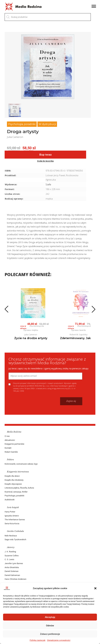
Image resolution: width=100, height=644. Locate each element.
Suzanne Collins (12, 556)
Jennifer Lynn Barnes (14, 563)
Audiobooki (10, 500)
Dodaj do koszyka (45, 161)
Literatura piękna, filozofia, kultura (19, 488)
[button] (95, 588)
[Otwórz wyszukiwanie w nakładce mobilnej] (48, 17)
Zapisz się (71, 401)
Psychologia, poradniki (22, 124)
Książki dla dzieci (12, 476)
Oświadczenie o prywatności (59, 640)
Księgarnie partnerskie (14, 444)
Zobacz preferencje (50, 634)
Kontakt (8, 448)
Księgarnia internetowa (18, 472)
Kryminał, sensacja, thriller (16, 492)
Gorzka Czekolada (15, 531)
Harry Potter (10, 512)
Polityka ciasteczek (38, 640)
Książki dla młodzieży (14, 480)
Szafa (48, 184)
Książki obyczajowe (13, 484)
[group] (48, 67)
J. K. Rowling (10, 552)
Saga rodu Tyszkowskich (15, 539)
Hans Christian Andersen (15, 579)
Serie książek (13, 507)
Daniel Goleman (12, 571)
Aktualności (10, 440)
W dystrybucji (47, 124)
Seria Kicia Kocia (12, 524)
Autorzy (11, 547)
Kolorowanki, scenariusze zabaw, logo (21, 464)
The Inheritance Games (15, 520)
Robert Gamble (11, 452)
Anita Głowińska (12, 567)
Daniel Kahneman (12, 575)
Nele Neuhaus (11, 536)
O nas (7, 436)
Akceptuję (50, 617)
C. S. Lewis (9, 559)
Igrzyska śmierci (12, 516)
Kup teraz (45, 155)
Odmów (50, 626)
